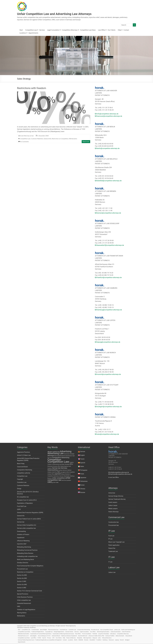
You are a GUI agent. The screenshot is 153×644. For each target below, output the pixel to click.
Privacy (80, 638)
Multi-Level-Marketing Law (25, 632)
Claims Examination (24, 634)
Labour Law (112, 573)
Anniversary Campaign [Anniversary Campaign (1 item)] (69, 454)
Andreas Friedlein (23, 638)
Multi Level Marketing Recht (25, 560)
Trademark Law (113, 552)
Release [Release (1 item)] (63, 474)
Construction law (114, 522)
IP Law (110, 539)
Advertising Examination (122, 632)
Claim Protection (35, 634)
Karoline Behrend (106, 636)
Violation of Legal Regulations (26, 610)
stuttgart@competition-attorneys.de (108, 407)
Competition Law (31, 30)
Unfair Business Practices (25, 597)
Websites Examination (46, 634)
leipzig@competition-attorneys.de (108, 342)
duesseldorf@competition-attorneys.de (109, 245)
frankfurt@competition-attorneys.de (108, 278)
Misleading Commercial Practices (27, 550)
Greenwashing (21, 532)
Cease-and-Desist (22, 467)
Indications (22, 636)
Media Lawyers (113, 509)
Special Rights (45, 629)
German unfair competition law (26, 528)
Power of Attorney (104, 638)
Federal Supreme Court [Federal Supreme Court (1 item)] (66, 466)
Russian (83, 493)
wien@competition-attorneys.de (107, 434)
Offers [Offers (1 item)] (53, 474)
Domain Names (87, 632)
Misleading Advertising (24, 547)
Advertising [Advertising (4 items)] (66, 452)
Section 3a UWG (22, 575)
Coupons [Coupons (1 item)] (71, 463)
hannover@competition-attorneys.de (109, 116)
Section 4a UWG (22, 578)
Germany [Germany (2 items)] (64, 468)
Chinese (83, 489)
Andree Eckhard (78, 636)
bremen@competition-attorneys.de (108, 213)
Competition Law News (88, 30)
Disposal (128, 638)
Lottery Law (121, 629)
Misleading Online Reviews (25, 553)
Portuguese (84, 470)
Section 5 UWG (22, 582)
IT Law (110, 562)
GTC (85, 638)
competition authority (24, 473)
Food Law (111, 536)
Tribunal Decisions (23, 640)
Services (42, 30)
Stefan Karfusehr (34, 638)
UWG (19, 607)
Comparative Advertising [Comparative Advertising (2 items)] (61, 458)
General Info (48, 139)
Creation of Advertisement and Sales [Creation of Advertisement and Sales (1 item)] (56, 464)
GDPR (19, 510)
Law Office (102, 30)
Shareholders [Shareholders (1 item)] (67, 476)
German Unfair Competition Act (27, 525)
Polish (82, 474)
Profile (70, 638)
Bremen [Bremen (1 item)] (64, 456)
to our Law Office (114, 478)
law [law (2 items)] (59, 472)
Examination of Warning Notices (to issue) (86, 634)
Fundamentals (37, 629)
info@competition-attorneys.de (107, 114)
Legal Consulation (53, 30)
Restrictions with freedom (32, 88)
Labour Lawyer (113, 506)
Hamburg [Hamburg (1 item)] (60, 470)
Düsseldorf (106, 640)
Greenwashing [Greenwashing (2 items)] (53, 470)
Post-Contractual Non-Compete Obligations (30, 566)
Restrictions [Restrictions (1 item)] (56, 476)
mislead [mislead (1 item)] (49, 474)
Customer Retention (37, 139)
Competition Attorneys (70, 30)
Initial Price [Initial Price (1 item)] (55, 472)
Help (119, 30)
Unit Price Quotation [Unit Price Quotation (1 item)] (66, 481)
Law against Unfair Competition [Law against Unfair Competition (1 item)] (67, 472)
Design (19, 489)
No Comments (24, 142)
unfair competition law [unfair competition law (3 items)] (59, 479)
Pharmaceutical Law (55, 629)
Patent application (114, 545)
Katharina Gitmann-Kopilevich (92, 636)
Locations (23, 33)
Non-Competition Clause (111, 629)
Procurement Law (22, 569)
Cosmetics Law (22, 483)
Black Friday (21, 464)
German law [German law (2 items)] (56, 468)
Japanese (83, 478)
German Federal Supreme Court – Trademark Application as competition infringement (51, 640)
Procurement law (114, 525)
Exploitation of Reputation (25, 503)
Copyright (20, 479)
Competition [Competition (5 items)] (54, 460)
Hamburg (120, 640)
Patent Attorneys (113, 512)
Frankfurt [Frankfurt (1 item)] (50, 468)
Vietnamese (84, 481)
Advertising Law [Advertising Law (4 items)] (56, 454)
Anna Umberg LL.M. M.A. (66, 636)
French (82, 459)
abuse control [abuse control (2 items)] (52, 452)
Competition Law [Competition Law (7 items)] (58, 462)
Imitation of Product (23, 535)
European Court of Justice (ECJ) (27, 500)
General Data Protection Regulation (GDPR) (30, 513)
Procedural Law (99, 629)
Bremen (100, 640)
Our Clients (112, 30)
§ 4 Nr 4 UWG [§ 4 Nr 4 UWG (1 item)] (55, 483)
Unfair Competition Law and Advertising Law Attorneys (60, 14)
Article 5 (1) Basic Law (24, 455)
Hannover (126, 640)
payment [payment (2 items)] (58, 474)
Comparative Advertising (25, 470)
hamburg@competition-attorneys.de (108, 310)
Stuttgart (26, 642)
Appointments (33, 33)
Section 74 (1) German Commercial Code (30, 591)
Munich (21, 642)
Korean (82, 485)
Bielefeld (94, 640)
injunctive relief (22, 544)
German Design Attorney (116, 496)
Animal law (112, 493)
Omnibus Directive (23, 563)
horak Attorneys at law (27, 136)
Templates (112, 638)
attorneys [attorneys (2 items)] (51, 456)
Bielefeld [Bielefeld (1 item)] (59, 456)
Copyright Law (65, 632)
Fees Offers (101, 634)
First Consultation (111, 634)
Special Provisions (23, 594)
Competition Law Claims (40, 632)
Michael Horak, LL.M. (45, 636)
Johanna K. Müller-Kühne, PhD (120, 636)
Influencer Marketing (23, 541)
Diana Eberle (43, 638)
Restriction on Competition (60, 139)
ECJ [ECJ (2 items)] (72, 464)
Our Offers (111, 632)
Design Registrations (76, 632)
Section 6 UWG (22, 588)
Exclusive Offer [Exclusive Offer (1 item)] (57, 466)
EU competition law (23, 497)
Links (133, 638)
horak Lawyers (113, 502)
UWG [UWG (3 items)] (50, 482)
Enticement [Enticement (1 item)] (50, 466)
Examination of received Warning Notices (64, 634)
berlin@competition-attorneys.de (107, 149)
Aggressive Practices (23, 452)
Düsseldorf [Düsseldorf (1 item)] (67, 464)
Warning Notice (22, 613)
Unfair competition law (24, 600)
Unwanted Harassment (24, 604)
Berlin (89, 640)
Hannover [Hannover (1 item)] (65, 470)
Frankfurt (113, 640)
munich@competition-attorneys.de (108, 375)
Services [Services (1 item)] (61, 476)
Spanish (83, 463)
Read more (86, 142)
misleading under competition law (27, 557)
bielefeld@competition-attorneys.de (108, 181)
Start (21, 30)
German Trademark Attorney (117, 499)
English (82, 455)
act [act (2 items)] (59, 452)
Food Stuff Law (22, 506)
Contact (126, 30)
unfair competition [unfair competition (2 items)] (59, 478)
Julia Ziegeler (55, 636)
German (83, 452)
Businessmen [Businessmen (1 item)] (69, 456)
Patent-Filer (112, 548)
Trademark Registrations (54, 632)
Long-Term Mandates (128, 634)
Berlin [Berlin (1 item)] (56, 456)
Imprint (75, 638)
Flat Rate (119, 634)
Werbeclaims (73, 139)
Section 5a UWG (22, 585)
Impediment (21, 538)
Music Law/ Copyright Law (116, 542)
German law (21, 522)
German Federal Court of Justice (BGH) (29, 519)
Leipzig (132, 640)
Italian (82, 467)
